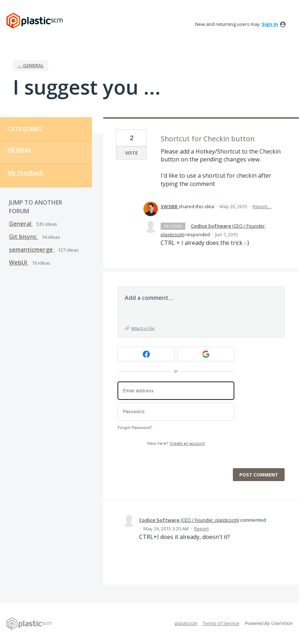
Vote (131, 153)
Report (201, 529)
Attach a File (143, 328)
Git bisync (24, 237)
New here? (176, 444)
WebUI (19, 262)
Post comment (259, 475)
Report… (262, 206)
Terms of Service (221, 623)
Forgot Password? (135, 428)
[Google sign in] (206, 354)
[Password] (176, 412)
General (21, 224)
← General (31, 65)
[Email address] (176, 391)
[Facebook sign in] (146, 354)
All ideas (19, 150)
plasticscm (186, 623)
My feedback (26, 173)
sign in (270, 24)
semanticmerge (32, 250)
